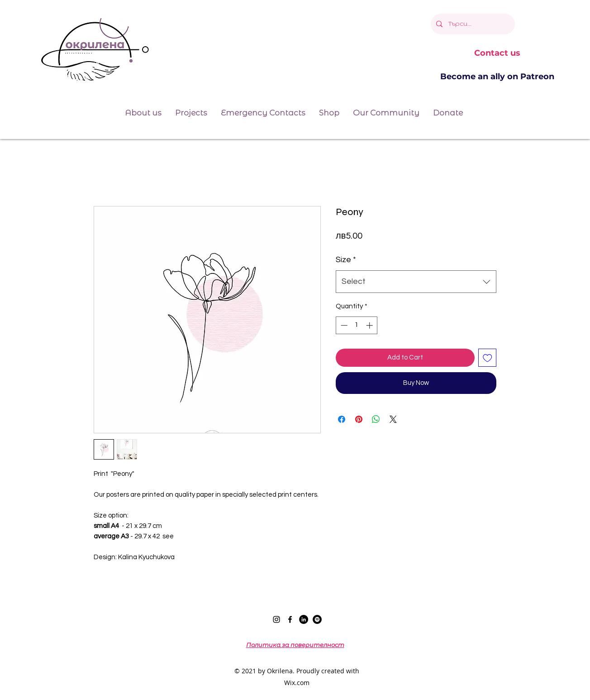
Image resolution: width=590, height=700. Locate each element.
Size (346, 260)
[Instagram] (276, 619)
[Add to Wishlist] (488, 358)
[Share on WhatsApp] (376, 419)
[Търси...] (472, 24)
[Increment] (370, 325)
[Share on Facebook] (342, 419)
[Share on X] (393, 419)
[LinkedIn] (304, 619)
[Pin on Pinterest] (359, 419)
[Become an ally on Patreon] (497, 77)
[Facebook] (290, 619)
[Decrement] (343, 325)
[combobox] (416, 282)
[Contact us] (497, 53)
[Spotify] (317, 619)
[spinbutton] (357, 325)
